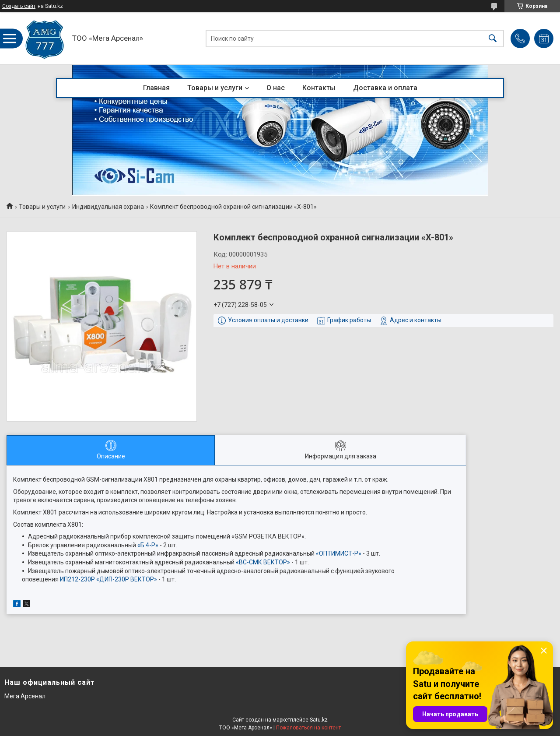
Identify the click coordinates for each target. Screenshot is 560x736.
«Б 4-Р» (148, 545)
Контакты (319, 88)
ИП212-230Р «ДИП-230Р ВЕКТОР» (108, 579)
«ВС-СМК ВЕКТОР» (263, 562)
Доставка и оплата (385, 88)
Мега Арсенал (25, 696)
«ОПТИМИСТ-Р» (339, 553)
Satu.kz (319, 720)
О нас (276, 88)
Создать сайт (19, 6)
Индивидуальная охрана (108, 207)
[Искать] (493, 38)
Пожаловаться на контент (308, 728)
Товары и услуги (215, 88)
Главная (156, 88)
